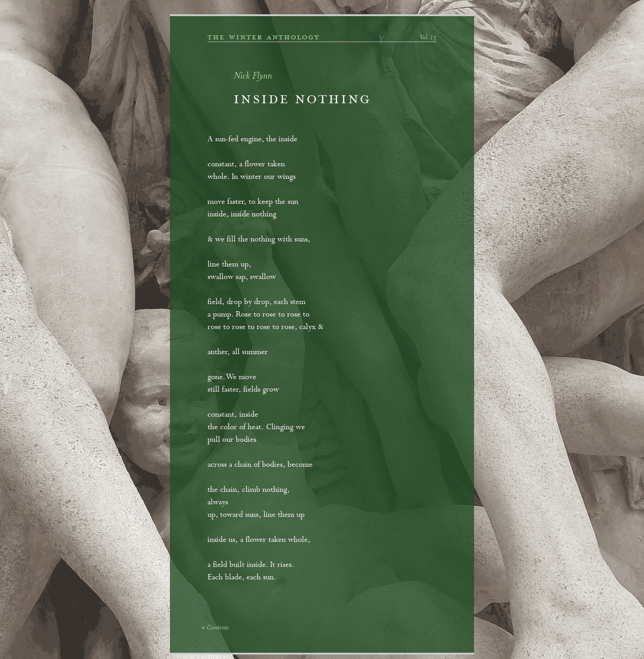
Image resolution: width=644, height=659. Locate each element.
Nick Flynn (253, 77)
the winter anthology (264, 37)
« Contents (215, 628)
